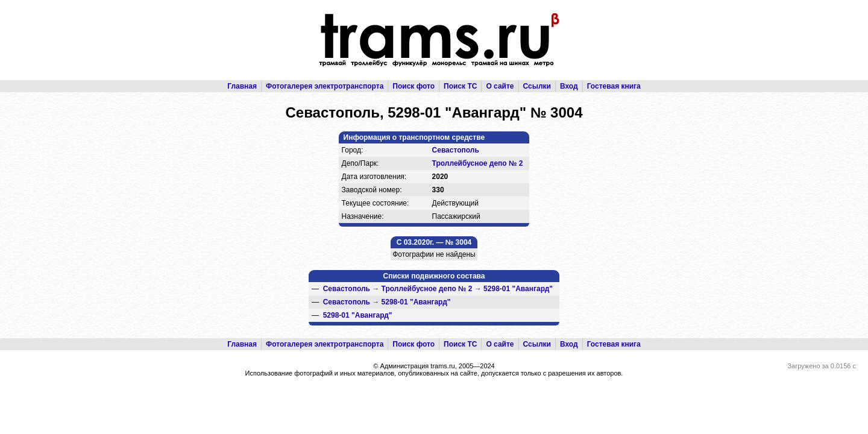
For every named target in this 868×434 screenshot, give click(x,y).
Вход (569, 86)
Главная (242, 86)
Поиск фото (414, 86)
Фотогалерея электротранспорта (325, 86)
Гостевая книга (614, 86)
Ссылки (537, 86)
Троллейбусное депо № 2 (478, 163)
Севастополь (456, 150)
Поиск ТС (460, 86)
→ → (438, 289)
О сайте (500, 86)
